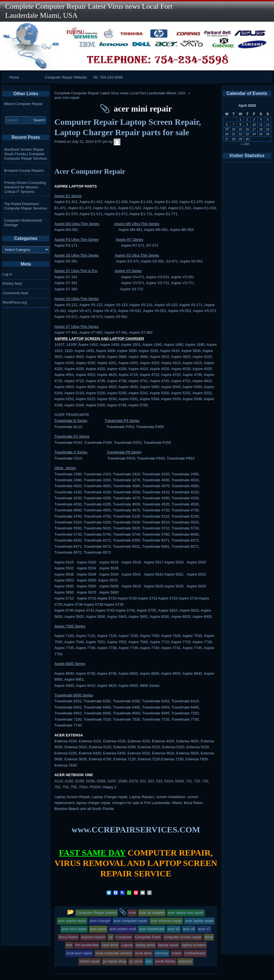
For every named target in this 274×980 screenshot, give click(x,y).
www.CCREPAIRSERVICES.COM (136, 829)
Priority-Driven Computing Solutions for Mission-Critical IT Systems (25, 187)
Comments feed (15, 293)
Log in (7, 274)
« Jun (245, 144)
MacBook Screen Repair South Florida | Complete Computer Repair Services (26, 154)
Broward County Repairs (24, 171)
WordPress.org (14, 302)
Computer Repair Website (66, 77)
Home (14, 77)
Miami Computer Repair (23, 104)
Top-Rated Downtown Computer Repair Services (26, 206)
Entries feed (12, 283)
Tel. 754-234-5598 (108, 77)
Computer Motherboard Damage (23, 223)
